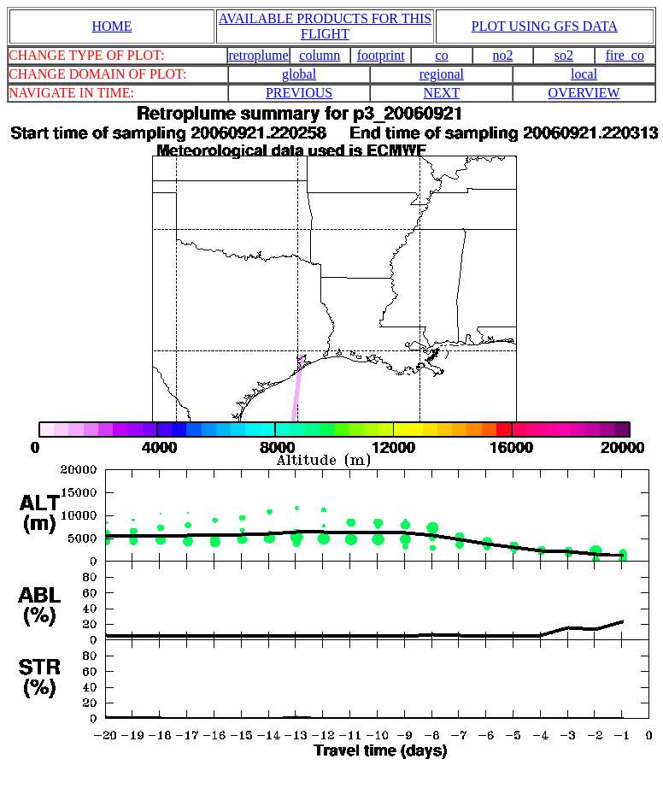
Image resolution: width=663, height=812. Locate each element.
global (299, 74)
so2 (564, 55)
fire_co (625, 55)
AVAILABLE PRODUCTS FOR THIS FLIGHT (325, 26)
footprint (381, 55)
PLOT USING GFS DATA (545, 26)
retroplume (258, 55)
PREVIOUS (299, 93)
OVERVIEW (584, 93)
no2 (503, 55)
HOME (111, 26)
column (320, 55)
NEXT (442, 93)
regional (442, 74)
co (442, 55)
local (584, 74)
